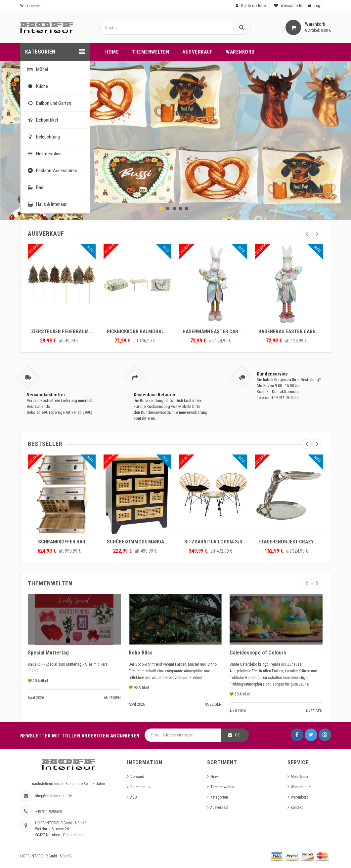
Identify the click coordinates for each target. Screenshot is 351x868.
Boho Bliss (141, 653)
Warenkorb (300, 797)
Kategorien (219, 797)
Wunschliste (301, 787)
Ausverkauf (219, 808)
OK (237, 735)
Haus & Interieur (46, 204)
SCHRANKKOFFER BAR (62, 542)
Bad (35, 187)
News (215, 777)
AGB (134, 797)
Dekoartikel (42, 120)
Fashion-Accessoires (51, 171)
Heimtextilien (44, 154)
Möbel (37, 69)
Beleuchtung (43, 137)
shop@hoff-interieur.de (53, 796)
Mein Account (302, 777)
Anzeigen (112, 698)
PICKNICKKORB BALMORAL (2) (139, 332)
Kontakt (297, 808)
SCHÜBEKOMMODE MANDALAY (139, 542)
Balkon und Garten (48, 103)
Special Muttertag (48, 653)
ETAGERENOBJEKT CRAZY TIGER (291, 542)
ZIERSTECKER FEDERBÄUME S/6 (63, 332)
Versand (137, 777)
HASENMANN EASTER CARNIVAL (215, 332)
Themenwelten (222, 787)
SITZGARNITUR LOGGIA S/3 (213, 542)
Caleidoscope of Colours (258, 653)
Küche (37, 86)
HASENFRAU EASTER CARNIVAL (291, 332)
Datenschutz (140, 787)
